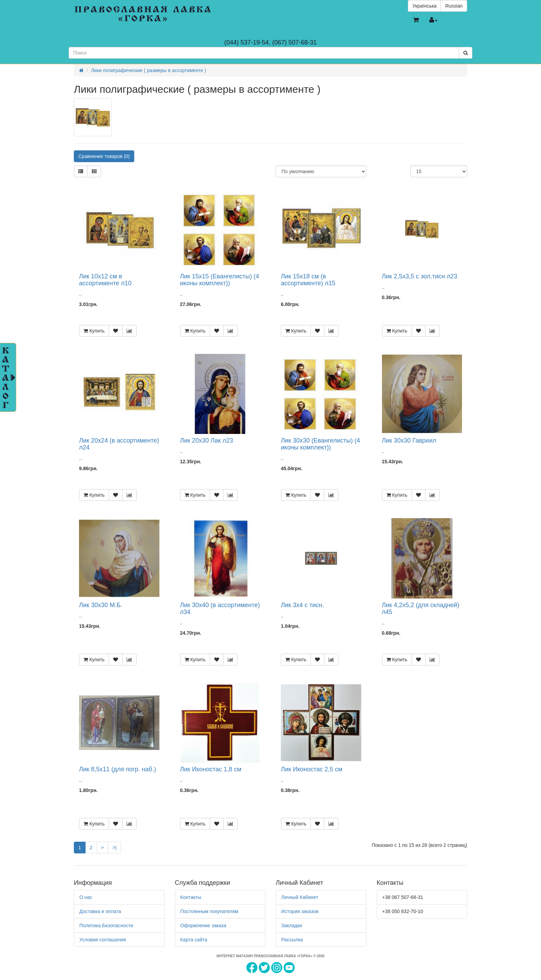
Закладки (292, 925)
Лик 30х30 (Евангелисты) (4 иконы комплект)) (320, 444)
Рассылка (292, 940)
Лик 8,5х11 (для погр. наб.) (117, 769)
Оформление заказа (203, 925)
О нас (86, 897)
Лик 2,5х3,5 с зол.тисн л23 (420, 276)
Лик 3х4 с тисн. (302, 605)
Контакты (191, 897)
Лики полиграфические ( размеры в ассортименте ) (149, 70)
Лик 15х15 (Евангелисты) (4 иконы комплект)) (220, 280)
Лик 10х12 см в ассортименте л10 (105, 280)
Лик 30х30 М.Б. (101, 605)
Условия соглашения (103, 940)
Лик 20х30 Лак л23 (207, 440)
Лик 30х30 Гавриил (409, 440)
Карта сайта (194, 940)
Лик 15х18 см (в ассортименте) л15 (308, 280)
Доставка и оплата (100, 911)
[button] (416, 20)
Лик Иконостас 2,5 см (312, 769)
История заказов (300, 911)
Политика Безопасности (106, 925)
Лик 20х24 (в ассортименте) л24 (119, 444)
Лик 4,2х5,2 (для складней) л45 (421, 608)
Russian (454, 6)
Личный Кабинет (300, 897)
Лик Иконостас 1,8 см (211, 769)
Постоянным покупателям (209, 911)
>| (115, 848)
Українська (424, 6)
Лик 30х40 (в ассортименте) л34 (220, 608)
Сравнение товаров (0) (104, 156)
